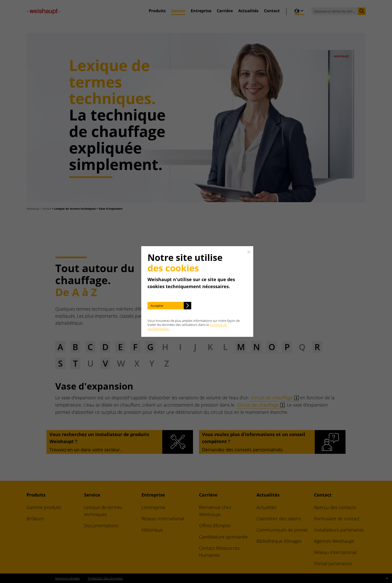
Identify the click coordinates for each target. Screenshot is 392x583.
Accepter (157, 306)
